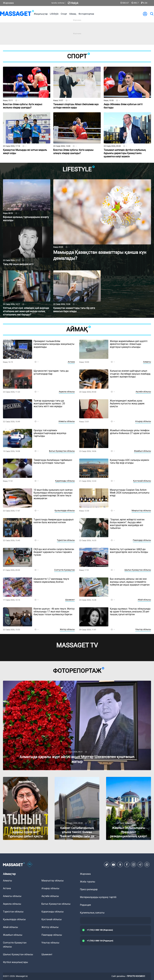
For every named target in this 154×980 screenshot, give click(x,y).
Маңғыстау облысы (141, 511)
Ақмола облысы (67, 392)
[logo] (17, 14)
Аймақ (73, 14)
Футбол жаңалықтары (15, 962)
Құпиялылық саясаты (92, 913)
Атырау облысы (143, 421)
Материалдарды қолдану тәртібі (98, 897)
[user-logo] (145, 14)
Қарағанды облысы (65, 481)
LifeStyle (54, 14)
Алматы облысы (67, 421)
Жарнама (8, 3)
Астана (71, 362)
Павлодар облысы (142, 540)
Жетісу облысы (67, 629)
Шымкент (70, 600)
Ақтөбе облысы (143, 392)
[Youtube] (113, 865)
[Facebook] (127, 865)
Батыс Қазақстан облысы (62, 451)
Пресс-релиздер (89, 889)
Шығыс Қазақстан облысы (138, 570)
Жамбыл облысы (143, 451)
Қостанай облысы (142, 481)
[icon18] (30, 865)
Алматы (147, 362)
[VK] (120, 865)
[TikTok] (107, 865)
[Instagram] (134, 865)
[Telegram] (140, 865)
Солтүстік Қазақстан (64, 570)
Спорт (64, 14)
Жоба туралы (88, 882)
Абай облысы (144, 600)
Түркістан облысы (66, 540)
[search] (152, 14)
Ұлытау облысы (143, 629)
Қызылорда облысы (65, 511)
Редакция (85, 905)
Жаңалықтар (41, 14)
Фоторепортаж (86, 14)
